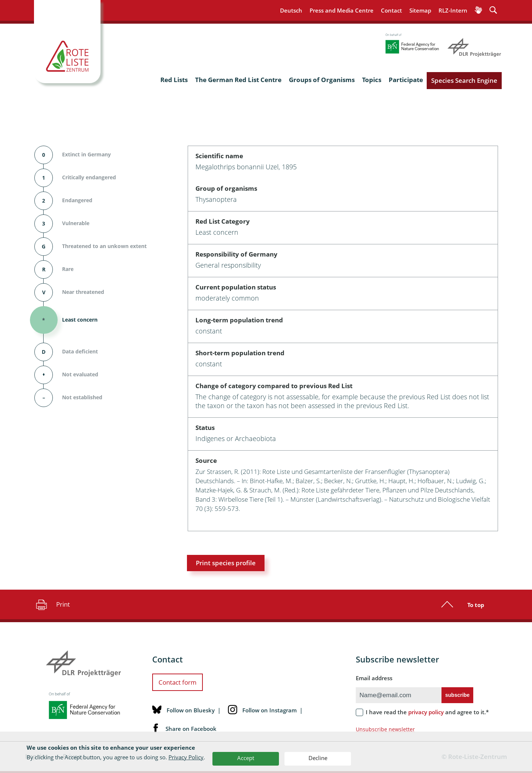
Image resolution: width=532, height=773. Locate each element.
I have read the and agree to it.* (427, 712)
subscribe (457, 695)
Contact (391, 10)
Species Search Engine (464, 80)
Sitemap (420, 10)
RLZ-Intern (453, 10)
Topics (372, 80)
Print (52, 604)
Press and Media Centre (342, 10)
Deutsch (291, 10)
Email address (374, 678)
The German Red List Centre (238, 80)
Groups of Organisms (322, 80)
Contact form (178, 682)
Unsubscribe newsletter (385, 729)
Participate (406, 80)
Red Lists (174, 80)
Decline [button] (318, 758)
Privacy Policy (186, 757)
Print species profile (226, 563)
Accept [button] (246, 758)
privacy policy (426, 712)
